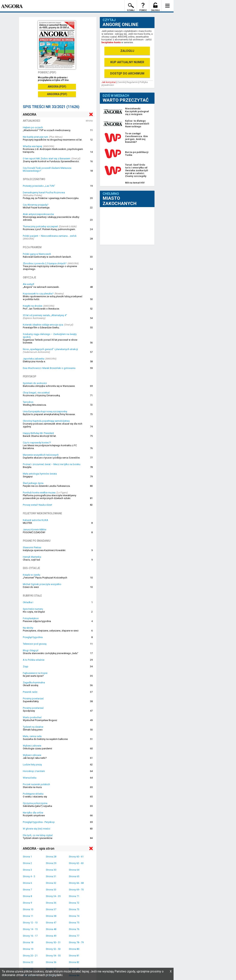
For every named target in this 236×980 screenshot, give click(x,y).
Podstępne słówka (33, 794)
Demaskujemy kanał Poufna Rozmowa (44, 192)
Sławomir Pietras (32, 547)
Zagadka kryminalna (34, 682)
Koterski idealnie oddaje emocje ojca (43, 325)
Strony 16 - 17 (30, 936)
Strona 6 (27, 883)
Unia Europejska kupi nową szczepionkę (45, 411)
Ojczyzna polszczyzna (35, 803)
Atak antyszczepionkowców (38, 214)
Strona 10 (28, 909)
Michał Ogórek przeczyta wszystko (42, 584)
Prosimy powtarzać (33, 699)
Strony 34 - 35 (53, 896)
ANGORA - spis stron (39, 848)
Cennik (121, 82)
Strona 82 (74, 962)
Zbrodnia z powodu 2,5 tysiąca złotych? (45, 263)
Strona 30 (51, 870)
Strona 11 (28, 916)
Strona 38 (51, 916)
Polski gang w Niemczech (37, 254)
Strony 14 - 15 (30, 929)
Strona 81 (74, 956)
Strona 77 (74, 936)
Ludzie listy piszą (32, 765)
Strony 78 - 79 (76, 942)
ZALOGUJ (127, 51)
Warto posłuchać (32, 717)
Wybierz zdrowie (32, 746)
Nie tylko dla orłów (33, 813)
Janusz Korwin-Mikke (35, 530)
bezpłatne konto (111, 42)
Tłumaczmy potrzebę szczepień (40, 226)
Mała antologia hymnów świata (40, 474)
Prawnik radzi (30, 692)
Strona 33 (51, 890)
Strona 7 (27, 890)
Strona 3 (27, 870)
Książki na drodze (33, 306)
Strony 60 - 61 (76, 857)
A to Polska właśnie (34, 660)
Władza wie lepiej (32, 146)
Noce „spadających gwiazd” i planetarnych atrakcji (50, 349)
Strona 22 (28, 962)
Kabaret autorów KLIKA (35, 520)
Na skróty (28, 628)
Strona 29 (51, 863)
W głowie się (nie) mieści (37, 829)
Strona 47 (51, 923)
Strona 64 (74, 870)
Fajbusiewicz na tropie (35, 673)
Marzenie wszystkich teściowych (41, 455)
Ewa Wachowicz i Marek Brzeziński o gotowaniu (49, 368)
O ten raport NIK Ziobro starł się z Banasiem (47, 159)
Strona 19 (28, 949)
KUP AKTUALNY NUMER (127, 62)
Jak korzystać (109, 82)
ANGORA (30, 114)
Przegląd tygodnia (33, 637)
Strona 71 (74, 896)
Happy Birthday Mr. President (38, 433)
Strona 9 (27, 903)
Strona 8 (27, 896)
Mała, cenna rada (32, 736)
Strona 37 (51, 909)
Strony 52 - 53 (53, 949)
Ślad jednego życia (33, 483)
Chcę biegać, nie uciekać (36, 393)
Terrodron (28, 402)
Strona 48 (51, 929)
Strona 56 (51, 962)
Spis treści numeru (33, 609)
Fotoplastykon (31, 618)
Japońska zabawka (34, 359)
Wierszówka (30, 778)
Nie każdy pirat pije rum (35, 137)
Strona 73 (74, 909)
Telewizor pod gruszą (35, 644)
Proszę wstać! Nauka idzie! (37, 505)
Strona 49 (51, 936)
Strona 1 (27, 857)
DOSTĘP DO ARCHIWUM (127, 73)
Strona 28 (51, 857)
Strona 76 (74, 929)
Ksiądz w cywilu (32, 575)
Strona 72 (74, 903)
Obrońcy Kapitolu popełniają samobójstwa (46, 421)
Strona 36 (51, 903)
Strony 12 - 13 (30, 923)
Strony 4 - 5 (29, 876)
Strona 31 (51, 876)
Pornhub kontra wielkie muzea (39, 493)
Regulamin (132, 82)
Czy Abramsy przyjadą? (36, 205)
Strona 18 (28, 942)
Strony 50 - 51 (53, 942)
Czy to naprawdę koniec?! (37, 443)
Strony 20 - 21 (30, 956)
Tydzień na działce (33, 727)
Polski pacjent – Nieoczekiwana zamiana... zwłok (50, 236)
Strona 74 (74, 916)
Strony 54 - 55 (53, 956)
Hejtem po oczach (33, 127)
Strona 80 (74, 949)
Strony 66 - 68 (76, 883)
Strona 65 (74, 876)
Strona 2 (27, 863)
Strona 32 (51, 883)
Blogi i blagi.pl (31, 650)
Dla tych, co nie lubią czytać (38, 835)
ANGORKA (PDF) (57, 94)
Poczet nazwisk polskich (36, 784)
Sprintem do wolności (35, 383)
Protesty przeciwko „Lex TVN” (39, 186)
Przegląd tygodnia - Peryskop (39, 822)
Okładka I (28, 602)
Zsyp (26, 666)
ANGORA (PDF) (57, 87)
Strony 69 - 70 (76, 890)
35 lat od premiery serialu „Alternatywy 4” (45, 315)
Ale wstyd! (28, 284)
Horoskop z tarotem (34, 771)
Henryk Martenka (32, 557)
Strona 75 (74, 923)
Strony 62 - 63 (76, 863)
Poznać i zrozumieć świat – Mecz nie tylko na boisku (52, 464)
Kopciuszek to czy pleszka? (38, 294)
